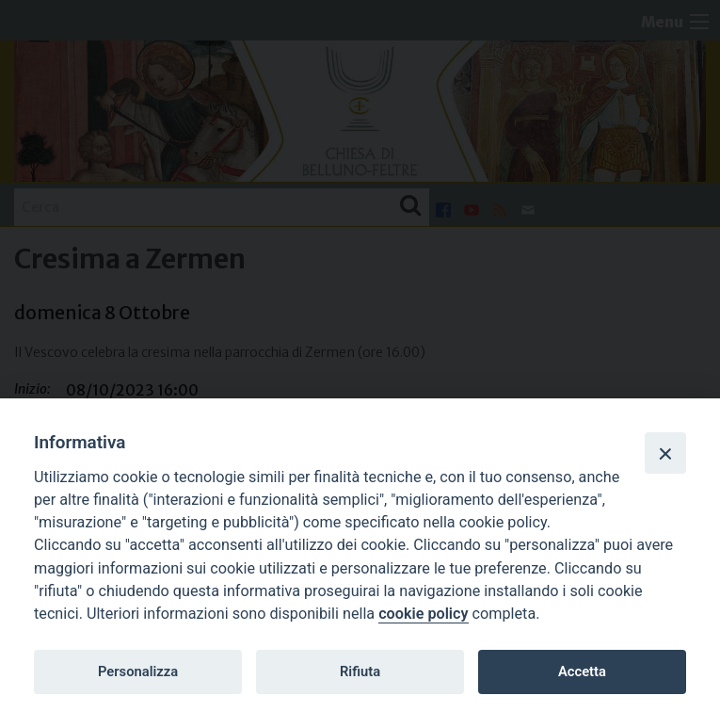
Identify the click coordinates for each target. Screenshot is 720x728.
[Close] (665, 453)
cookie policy (423, 614)
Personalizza (138, 671)
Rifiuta (360, 671)
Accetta (582, 671)
